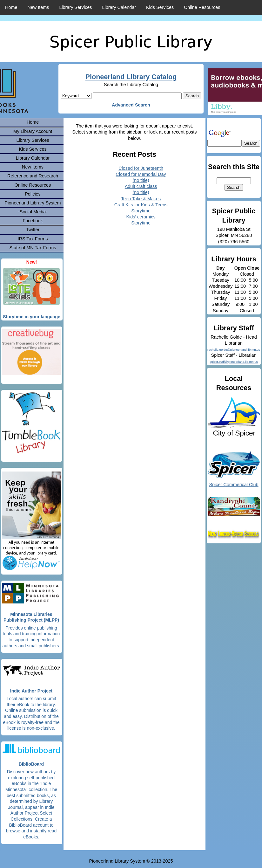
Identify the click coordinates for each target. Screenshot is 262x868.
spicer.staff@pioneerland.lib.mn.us (234, 362)
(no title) (141, 180)
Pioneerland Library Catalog (131, 77)
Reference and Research (33, 176)
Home (11, 7)
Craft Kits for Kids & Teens (141, 205)
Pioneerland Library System (33, 203)
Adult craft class (141, 186)
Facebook (33, 221)
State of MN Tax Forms (33, 248)
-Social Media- (33, 212)
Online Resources (202, 7)
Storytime (141, 211)
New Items (38, 7)
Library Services (75, 7)
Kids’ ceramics (141, 217)
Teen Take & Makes (141, 199)
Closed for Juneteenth (141, 168)
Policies (33, 194)
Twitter (33, 230)
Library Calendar (119, 7)
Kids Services (160, 7)
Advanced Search (131, 105)
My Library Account (33, 131)
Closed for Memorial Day (141, 174)
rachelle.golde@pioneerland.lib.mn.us (234, 350)
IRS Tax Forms (33, 239)
